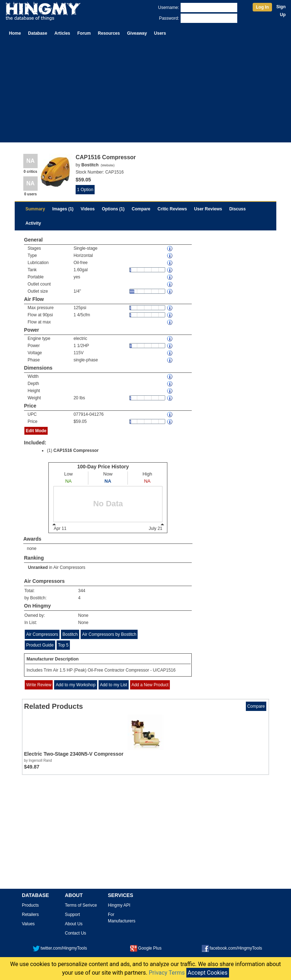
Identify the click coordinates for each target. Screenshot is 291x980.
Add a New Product (150, 685)
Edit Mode (36, 431)
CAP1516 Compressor (76, 450)
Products (30, 905)
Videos (88, 209)
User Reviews (208, 209)
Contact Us (75, 933)
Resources (109, 33)
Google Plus (146, 948)
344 (82, 591)
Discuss (238, 209)
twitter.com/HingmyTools (60, 948)
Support (72, 915)
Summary (35, 209)
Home (15, 33)
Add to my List (114, 685)
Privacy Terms (167, 973)
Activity (33, 223)
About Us (74, 924)
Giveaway (137, 33)
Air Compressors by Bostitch (109, 634)
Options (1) (113, 209)
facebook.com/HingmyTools (232, 948)
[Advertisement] (145, 92)
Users (160, 33)
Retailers (30, 915)
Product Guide (40, 645)
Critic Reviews (172, 209)
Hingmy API (119, 905)
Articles (62, 33)
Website (108, 165)
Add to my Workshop (75, 685)
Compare (141, 209)
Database (37, 33)
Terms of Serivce (81, 905)
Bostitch (70, 634)
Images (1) (63, 209)
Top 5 (63, 645)
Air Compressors (69, 567)
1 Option (85, 190)
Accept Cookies (208, 973)
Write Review (39, 685)
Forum (84, 33)
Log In (262, 7)
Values (28, 924)
